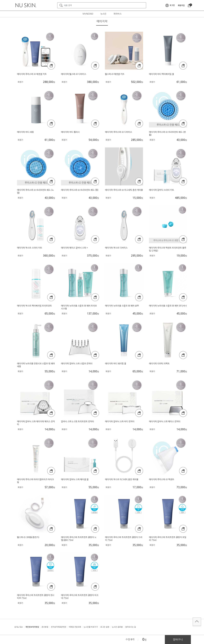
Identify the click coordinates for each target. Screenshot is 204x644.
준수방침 (45, 627)
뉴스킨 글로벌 (117, 627)
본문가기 (0, 0)
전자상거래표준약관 (58, 627)
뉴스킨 (103, 14)
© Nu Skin (19, 627)
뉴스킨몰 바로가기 (91, 627)
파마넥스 (118, 14)
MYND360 (88, 14)
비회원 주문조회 (75, 627)
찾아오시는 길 (130, 627)
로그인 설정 (105, 627)
